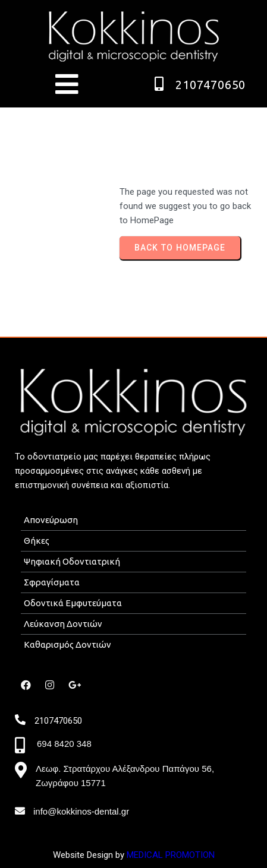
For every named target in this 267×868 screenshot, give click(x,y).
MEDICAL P (149, 855)
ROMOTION (193, 855)
